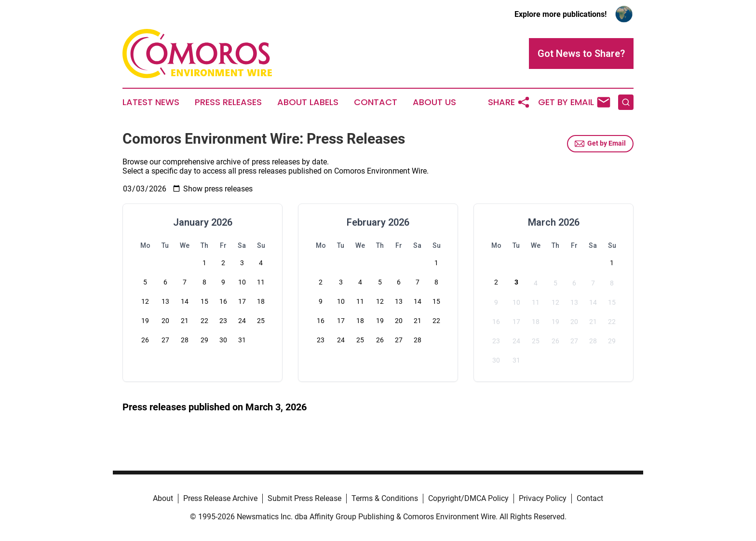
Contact (376, 102)
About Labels (308, 102)
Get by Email (600, 144)
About (163, 498)
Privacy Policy (543, 498)
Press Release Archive (220, 498)
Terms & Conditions (385, 498)
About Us (434, 102)
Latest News (151, 102)
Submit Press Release (304, 498)
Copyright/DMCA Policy (468, 498)
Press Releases (228, 102)
